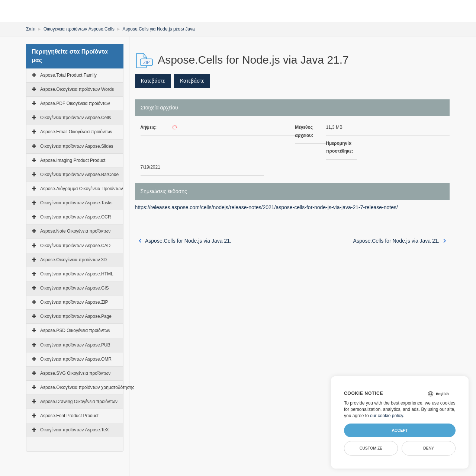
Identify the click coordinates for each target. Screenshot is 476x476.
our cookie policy (387, 416)
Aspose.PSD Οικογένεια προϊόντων (75, 330)
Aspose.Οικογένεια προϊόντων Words (77, 89)
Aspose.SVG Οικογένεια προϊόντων (75, 373)
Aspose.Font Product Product (69, 416)
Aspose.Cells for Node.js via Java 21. (185, 241)
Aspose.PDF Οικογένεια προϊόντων (75, 103)
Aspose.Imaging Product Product (73, 160)
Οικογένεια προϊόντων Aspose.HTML (77, 274)
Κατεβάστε (153, 81)
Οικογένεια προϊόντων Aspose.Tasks (76, 203)
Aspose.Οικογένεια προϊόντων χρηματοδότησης (87, 387)
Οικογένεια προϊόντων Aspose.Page (76, 316)
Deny (429, 448)
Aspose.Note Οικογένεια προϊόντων (75, 231)
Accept (400, 430)
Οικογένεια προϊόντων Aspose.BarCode (79, 175)
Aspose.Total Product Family (68, 75)
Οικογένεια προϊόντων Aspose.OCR (76, 217)
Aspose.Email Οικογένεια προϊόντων (76, 132)
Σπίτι (31, 29)
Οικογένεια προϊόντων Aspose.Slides (77, 146)
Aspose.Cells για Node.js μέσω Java (159, 29)
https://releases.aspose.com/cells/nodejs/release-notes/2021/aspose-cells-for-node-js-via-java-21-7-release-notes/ (266, 207)
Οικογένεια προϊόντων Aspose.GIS (75, 288)
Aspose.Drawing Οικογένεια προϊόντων (79, 402)
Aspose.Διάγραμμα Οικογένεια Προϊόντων (81, 189)
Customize (371, 448)
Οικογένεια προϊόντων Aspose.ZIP (74, 302)
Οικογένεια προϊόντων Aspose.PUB (75, 345)
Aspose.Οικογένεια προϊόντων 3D (73, 260)
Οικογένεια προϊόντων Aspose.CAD (75, 246)
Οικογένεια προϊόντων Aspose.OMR (76, 359)
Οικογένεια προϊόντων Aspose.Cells (79, 29)
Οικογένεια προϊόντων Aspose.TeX (75, 430)
